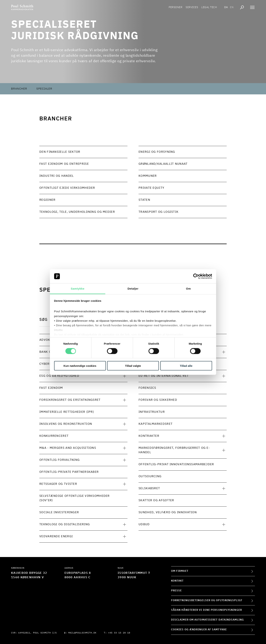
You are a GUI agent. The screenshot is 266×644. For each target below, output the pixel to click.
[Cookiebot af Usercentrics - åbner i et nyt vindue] (196, 276)
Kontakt (177, 581)
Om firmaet (180, 571)
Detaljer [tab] (133, 289)
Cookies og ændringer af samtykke (199, 630)
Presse (177, 591)
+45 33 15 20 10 (119, 633)
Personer (175, 7)
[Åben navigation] (252, 7)
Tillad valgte (133, 366)
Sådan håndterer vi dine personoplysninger (207, 610)
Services (192, 7)
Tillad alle (186, 366)
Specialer (44, 89)
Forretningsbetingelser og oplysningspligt (207, 600)
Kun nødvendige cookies (80, 366)
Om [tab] (188, 289)
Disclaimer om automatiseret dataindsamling (207, 620)
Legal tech (209, 7)
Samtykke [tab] (78, 289)
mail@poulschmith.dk (82, 633)
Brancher (19, 89)
